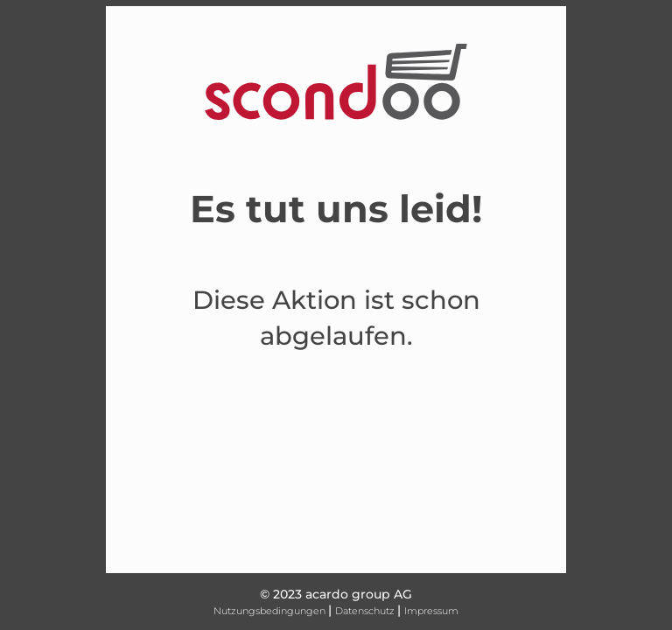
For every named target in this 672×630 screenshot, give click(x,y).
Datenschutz (366, 611)
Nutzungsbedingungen (271, 611)
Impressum (431, 611)
